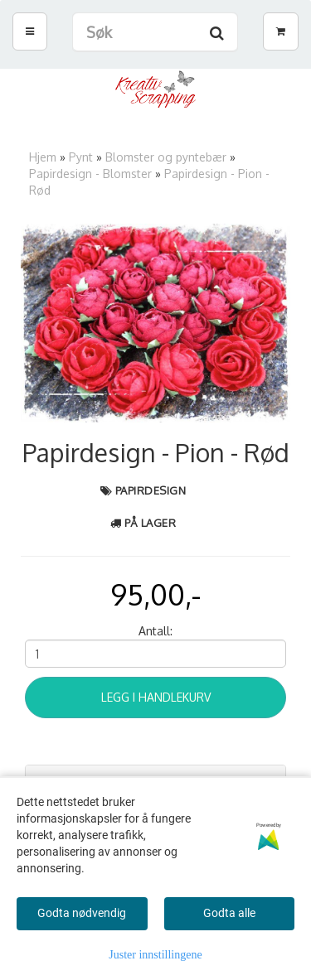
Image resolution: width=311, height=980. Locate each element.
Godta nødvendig (82, 913)
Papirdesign (151, 490)
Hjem (43, 157)
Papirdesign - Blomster (90, 174)
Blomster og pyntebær (166, 157)
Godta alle (229, 913)
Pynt (81, 157)
